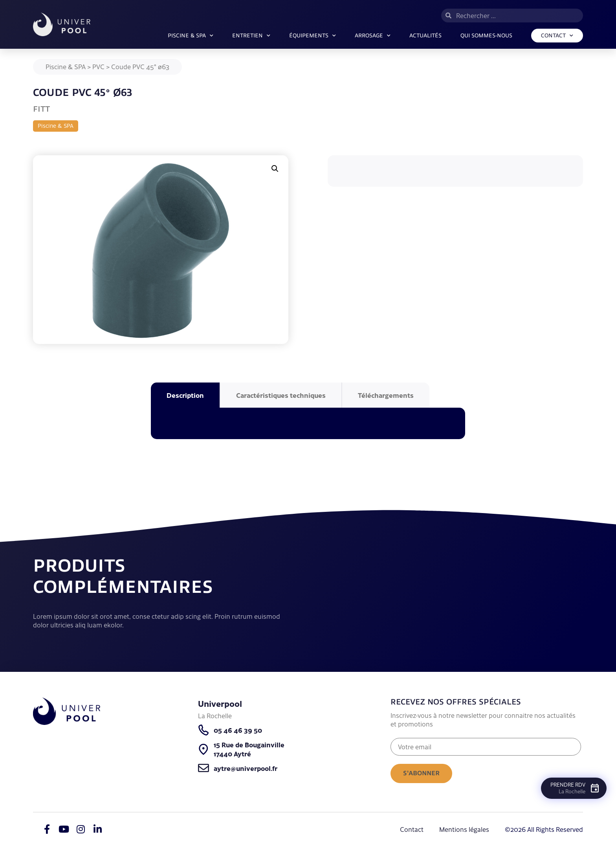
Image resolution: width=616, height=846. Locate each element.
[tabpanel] (308, 423)
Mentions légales (464, 829)
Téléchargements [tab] (386, 395)
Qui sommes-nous (486, 36)
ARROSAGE (373, 36)
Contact (557, 36)
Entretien (251, 36)
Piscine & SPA (191, 36)
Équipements (313, 36)
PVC (98, 66)
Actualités (425, 36)
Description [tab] (185, 395)
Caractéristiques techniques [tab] (281, 395)
